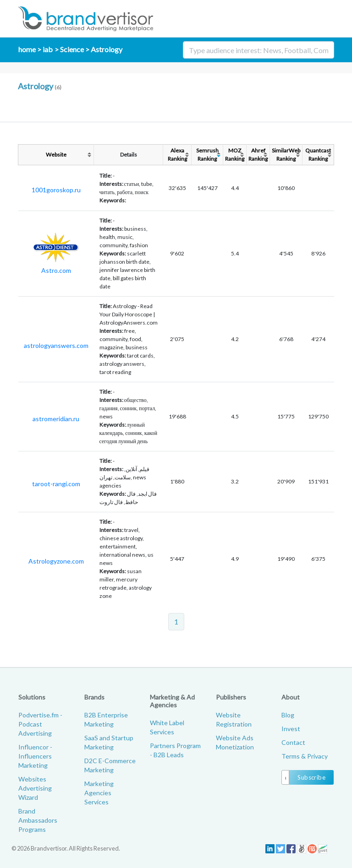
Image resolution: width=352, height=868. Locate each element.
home (27, 49)
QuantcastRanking (318, 155)
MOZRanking (235, 155)
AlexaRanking (177, 155)
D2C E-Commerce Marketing (110, 765)
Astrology (107, 49)
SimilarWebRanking (286, 155)
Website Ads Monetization (235, 742)
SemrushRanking (207, 155)
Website (56, 155)
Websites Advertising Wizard (35, 788)
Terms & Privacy (305, 756)
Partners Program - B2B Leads (175, 750)
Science (72, 49)
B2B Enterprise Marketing (106, 719)
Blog (288, 715)
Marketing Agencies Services (99, 793)
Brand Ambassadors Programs (38, 820)
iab (48, 49)
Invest (291, 729)
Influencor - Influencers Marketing (35, 756)
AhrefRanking (258, 155)
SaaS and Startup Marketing (109, 742)
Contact (293, 742)
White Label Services (167, 727)
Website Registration (234, 719)
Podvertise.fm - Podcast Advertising (40, 724)
